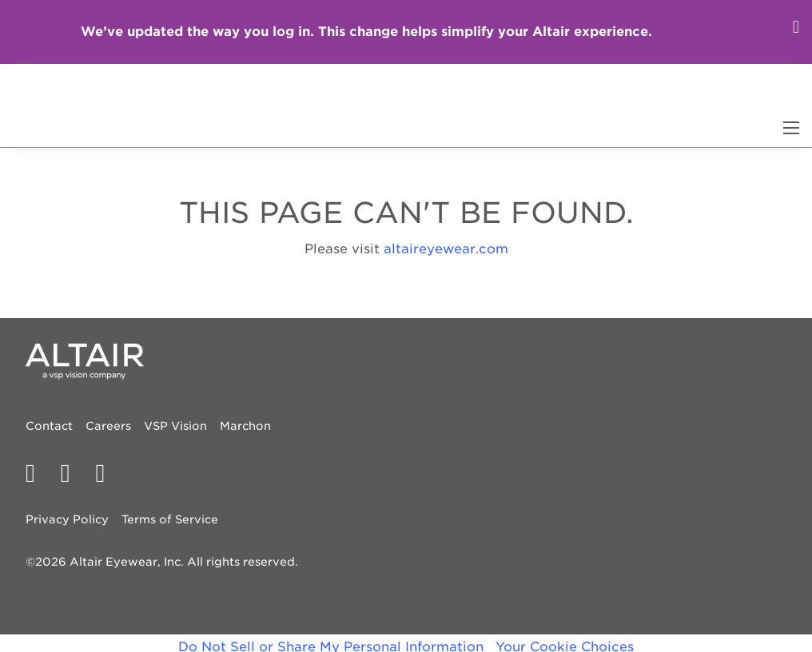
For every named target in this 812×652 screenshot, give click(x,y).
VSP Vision (175, 426)
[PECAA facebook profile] (37, 473)
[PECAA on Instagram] (106, 473)
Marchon (245, 426)
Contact (49, 426)
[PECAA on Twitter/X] (72, 473)
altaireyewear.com (446, 249)
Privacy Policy (67, 519)
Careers (108, 426)
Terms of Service (170, 519)
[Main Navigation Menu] (791, 128)
